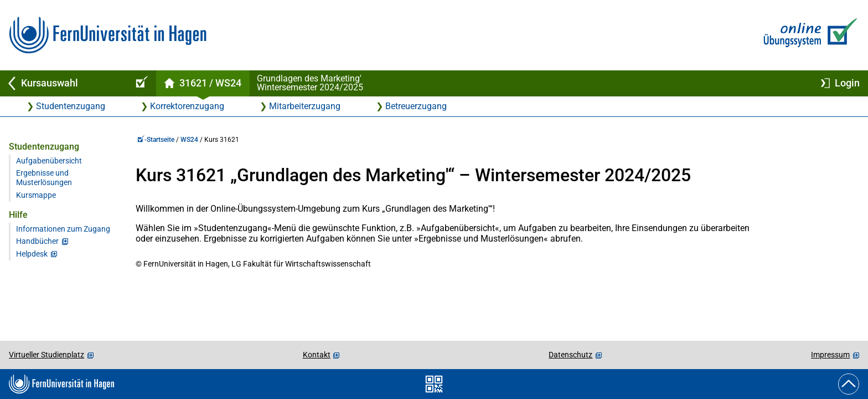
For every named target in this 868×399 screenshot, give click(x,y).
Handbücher (37, 241)
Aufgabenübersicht (49, 161)
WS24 (189, 140)
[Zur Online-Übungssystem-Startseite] (808, 35)
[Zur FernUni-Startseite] (108, 35)
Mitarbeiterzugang (305, 106)
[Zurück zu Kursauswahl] (62, 83)
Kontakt (317, 355)
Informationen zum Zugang (63, 229)
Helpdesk (32, 254)
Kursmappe (36, 195)
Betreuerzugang (416, 106)
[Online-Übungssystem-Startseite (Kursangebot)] (140, 83)
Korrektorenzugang (187, 106)
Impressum (830, 355)
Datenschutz (570, 355)
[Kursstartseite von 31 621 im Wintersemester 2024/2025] (203, 83)
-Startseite (156, 140)
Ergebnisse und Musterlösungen (44, 178)
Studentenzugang (71, 106)
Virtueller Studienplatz (46, 355)
